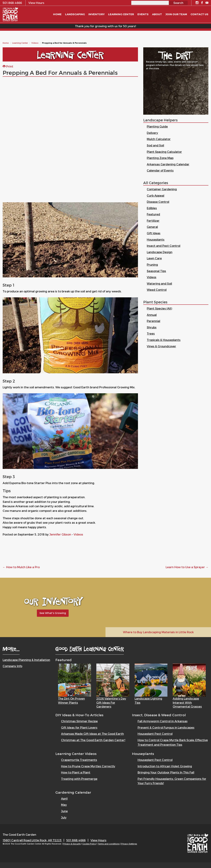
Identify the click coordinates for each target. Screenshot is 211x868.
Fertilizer (153, 221)
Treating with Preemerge (79, 779)
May (64, 805)
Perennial (153, 321)
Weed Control (157, 290)
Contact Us (199, 14)
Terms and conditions (109, 844)
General (152, 227)
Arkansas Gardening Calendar (168, 164)
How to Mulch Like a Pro (21, 567)
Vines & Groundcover (161, 346)
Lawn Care (154, 258)
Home (6, 43)
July (64, 817)
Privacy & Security (72, 844)
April (64, 798)
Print (8, 66)
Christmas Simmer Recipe (79, 721)
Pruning (152, 265)
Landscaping (75, 14)
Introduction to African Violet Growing (165, 766)
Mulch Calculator (159, 139)
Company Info (12, 666)
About (157, 14)
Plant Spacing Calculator (164, 152)
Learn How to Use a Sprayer (187, 567)
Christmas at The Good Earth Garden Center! (93, 740)
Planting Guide (157, 126)
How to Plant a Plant (76, 772)
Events (143, 14)
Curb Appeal (156, 195)
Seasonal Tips (156, 271)
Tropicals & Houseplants (164, 340)
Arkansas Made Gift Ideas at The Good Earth (92, 734)
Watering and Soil (159, 283)
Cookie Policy (89, 844)
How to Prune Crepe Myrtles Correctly (88, 766)
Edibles (152, 208)
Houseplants (156, 239)
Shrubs (152, 327)
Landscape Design (160, 252)
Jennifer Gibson (60, 534)
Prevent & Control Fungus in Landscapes (166, 727)
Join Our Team (176, 14)
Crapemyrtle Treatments (79, 760)
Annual (152, 315)
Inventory (97, 14)
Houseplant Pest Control (155, 734)
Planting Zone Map (160, 158)
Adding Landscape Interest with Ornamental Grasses (187, 702)
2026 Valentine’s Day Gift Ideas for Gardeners (111, 702)
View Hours (98, 840)
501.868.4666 (76, 840)
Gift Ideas (154, 233)
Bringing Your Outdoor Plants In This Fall (166, 772)
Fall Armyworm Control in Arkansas (163, 721)
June (64, 811)
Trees (151, 333)
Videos (35, 43)
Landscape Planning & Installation (26, 660)
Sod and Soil (155, 145)
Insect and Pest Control (164, 246)
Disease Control (158, 202)
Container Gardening (162, 189)
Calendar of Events (160, 170)
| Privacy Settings (129, 844)
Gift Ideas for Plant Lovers (79, 727)
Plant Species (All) (159, 308)
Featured (153, 214)
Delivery (152, 133)
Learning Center (20, 43)
